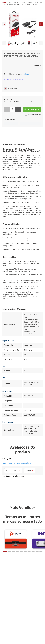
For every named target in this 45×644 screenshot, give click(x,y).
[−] (7, 109)
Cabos (23, 2)
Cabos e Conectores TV (34, 2)
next (41, 24)
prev (4, 24)
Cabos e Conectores (14, 2)
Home (4, 2)
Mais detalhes (13, 88)
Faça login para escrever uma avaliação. (17, 463)
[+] (18, 109)
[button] (33, 102)
